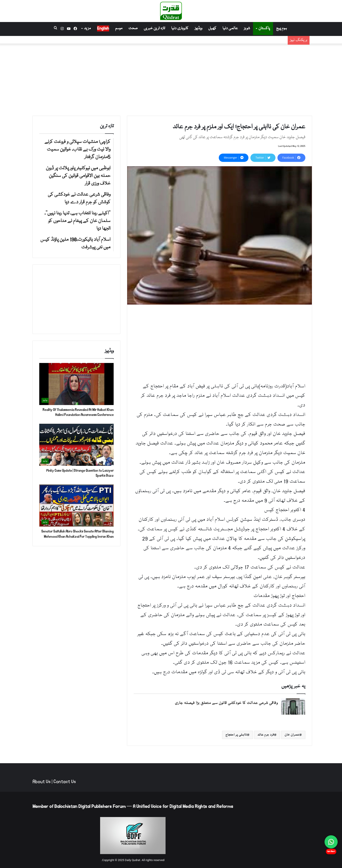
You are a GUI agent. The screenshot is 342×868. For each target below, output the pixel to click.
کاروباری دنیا (180, 28)
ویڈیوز (198, 28)
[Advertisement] (171, 79)
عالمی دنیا (230, 28)
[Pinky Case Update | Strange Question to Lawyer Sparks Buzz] (76, 445)
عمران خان (292, 735)
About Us (42, 782)
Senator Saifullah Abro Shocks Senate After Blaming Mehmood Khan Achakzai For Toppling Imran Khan (77, 534)
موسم (119, 28)
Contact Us (65, 782)
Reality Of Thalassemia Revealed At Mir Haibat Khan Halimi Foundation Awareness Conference (78, 412)
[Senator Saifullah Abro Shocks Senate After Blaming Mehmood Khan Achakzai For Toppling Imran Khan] (76, 506)
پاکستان (264, 28)
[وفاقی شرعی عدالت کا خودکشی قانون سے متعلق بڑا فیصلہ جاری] (293, 706)
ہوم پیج (281, 28)
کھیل (212, 28)
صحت (133, 28)
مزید (87, 28)
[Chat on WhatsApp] (331, 842)
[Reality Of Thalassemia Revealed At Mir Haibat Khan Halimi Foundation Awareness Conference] (76, 384)
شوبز (247, 28)
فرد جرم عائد (266, 735)
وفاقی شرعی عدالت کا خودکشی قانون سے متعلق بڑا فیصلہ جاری (226, 703)
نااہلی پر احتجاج (236, 735)
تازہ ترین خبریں (154, 28)
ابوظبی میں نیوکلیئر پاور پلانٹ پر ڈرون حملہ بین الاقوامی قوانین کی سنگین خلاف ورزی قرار (212, 42)
